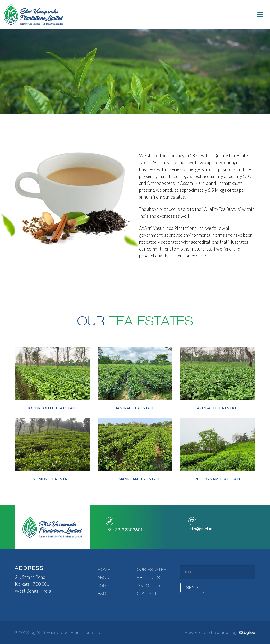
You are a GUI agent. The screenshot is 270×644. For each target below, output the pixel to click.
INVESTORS (148, 585)
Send (192, 588)
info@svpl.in (200, 529)
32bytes (247, 633)
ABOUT (105, 578)
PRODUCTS (148, 578)
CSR (102, 585)
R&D (102, 594)
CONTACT (147, 594)
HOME (104, 570)
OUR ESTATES (152, 570)
